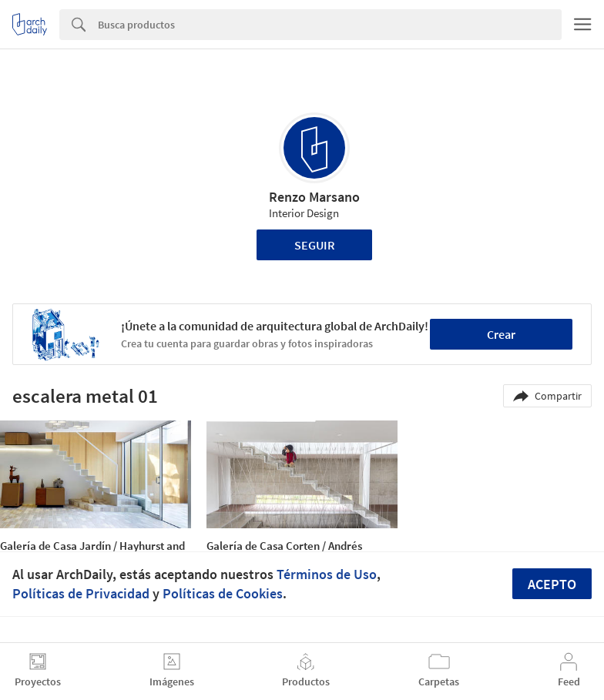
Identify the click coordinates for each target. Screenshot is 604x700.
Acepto (552, 584)
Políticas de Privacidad (81, 593)
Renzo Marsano (314, 197)
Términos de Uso (327, 574)
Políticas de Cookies (223, 593)
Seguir (315, 245)
